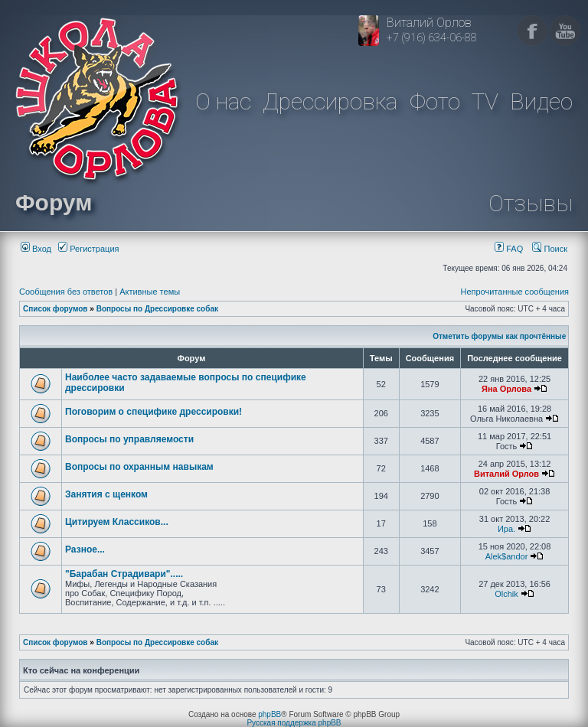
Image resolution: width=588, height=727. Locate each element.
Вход (36, 249)
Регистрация (88, 249)
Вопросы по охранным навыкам (139, 467)
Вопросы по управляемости (129, 439)
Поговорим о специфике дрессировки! (154, 412)
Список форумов (56, 309)
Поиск (550, 249)
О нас (223, 101)
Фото (435, 101)
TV (485, 101)
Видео (541, 101)
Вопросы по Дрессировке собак (157, 309)
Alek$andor (507, 556)
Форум (54, 202)
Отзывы (531, 203)
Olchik (506, 594)
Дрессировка (330, 101)
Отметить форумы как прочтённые (499, 336)
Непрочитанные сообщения (514, 292)
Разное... (85, 549)
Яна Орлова (506, 389)
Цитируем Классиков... (117, 522)
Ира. (506, 529)
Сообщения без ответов (66, 292)
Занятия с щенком (106, 494)
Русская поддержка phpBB (294, 723)
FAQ (509, 249)
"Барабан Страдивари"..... (124, 574)
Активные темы (150, 292)
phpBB (269, 714)
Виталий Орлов (506, 474)
